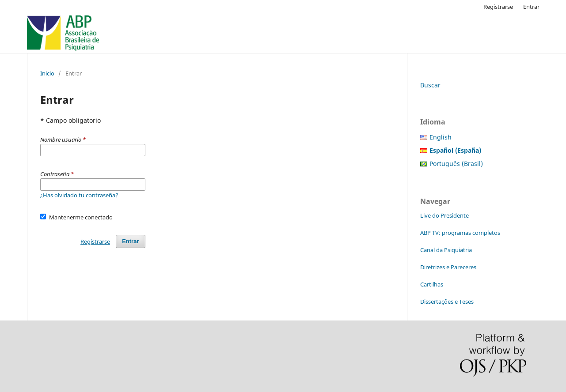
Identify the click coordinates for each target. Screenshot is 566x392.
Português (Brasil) (456, 164)
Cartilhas (432, 284)
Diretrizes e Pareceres (448, 267)
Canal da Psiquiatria (446, 250)
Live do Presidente (444, 215)
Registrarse (498, 7)
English (441, 137)
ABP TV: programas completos (460, 233)
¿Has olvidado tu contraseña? (79, 195)
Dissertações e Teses (447, 302)
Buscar (430, 85)
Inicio (47, 73)
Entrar (531, 7)
